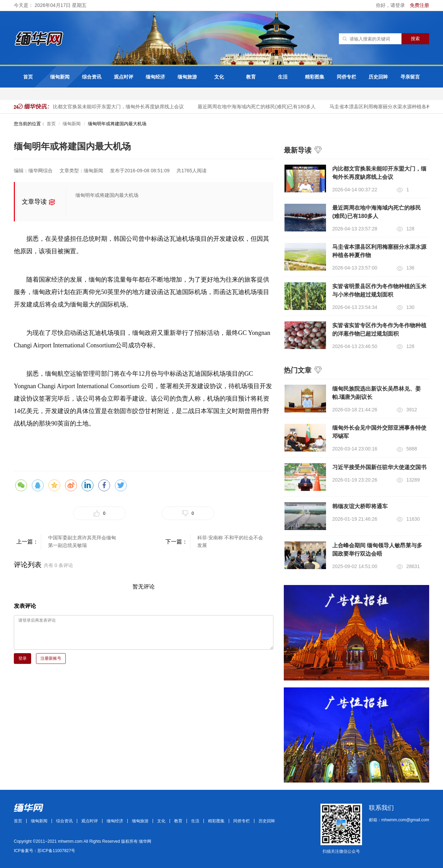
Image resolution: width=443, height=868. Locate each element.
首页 (28, 77)
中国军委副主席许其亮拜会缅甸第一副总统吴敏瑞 (82, 541)
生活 (283, 77)
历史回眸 (378, 77)
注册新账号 (51, 658)
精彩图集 (315, 77)
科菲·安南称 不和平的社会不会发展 (230, 541)
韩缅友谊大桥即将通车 (360, 506)
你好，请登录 (391, 5)
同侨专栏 (346, 77)
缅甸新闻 (60, 77)
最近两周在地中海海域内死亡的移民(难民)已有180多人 (262, 107)
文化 (219, 77)
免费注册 (419, 5)
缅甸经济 (155, 77)
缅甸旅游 (187, 77)
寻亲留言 (410, 77)
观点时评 (124, 77)
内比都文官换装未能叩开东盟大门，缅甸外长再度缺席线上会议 (121, 107)
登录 (22, 658)
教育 (251, 77)
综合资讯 (92, 77)
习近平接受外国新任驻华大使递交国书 (379, 467)
